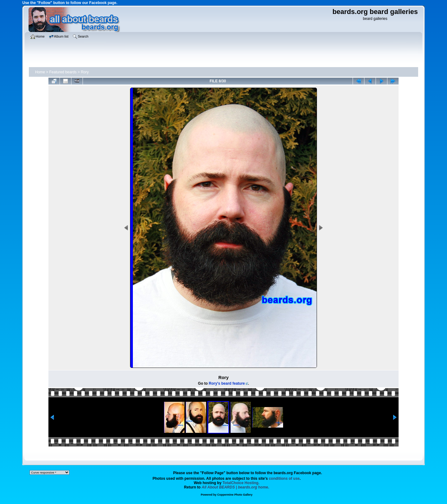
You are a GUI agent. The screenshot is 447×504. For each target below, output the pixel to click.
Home (40, 72)
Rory (85, 72)
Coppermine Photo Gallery (235, 495)
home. (236, 487)
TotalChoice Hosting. (241, 483)
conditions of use (284, 479)
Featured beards (63, 72)
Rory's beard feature (227, 383)
